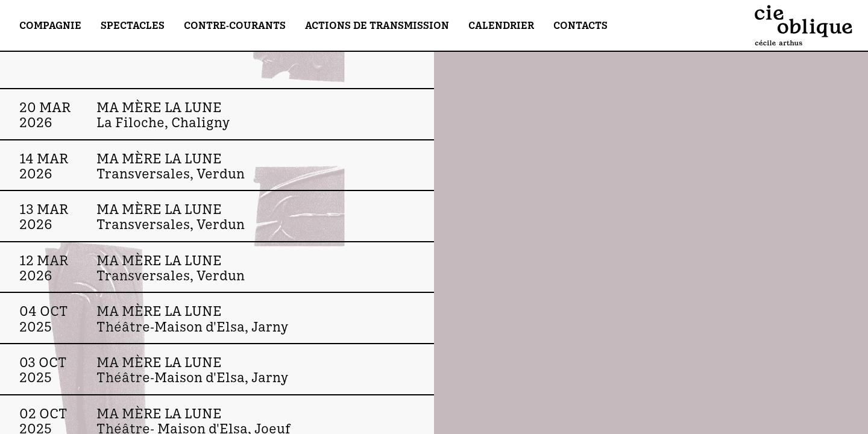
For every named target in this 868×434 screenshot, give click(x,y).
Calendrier (501, 25)
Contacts (580, 25)
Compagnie (50, 25)
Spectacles (133, 25)
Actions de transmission (377, 25)
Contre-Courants (235, 25)
